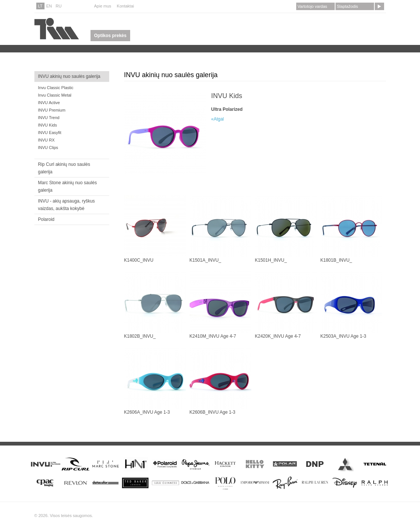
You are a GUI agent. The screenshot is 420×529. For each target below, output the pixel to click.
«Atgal (218, 119)
